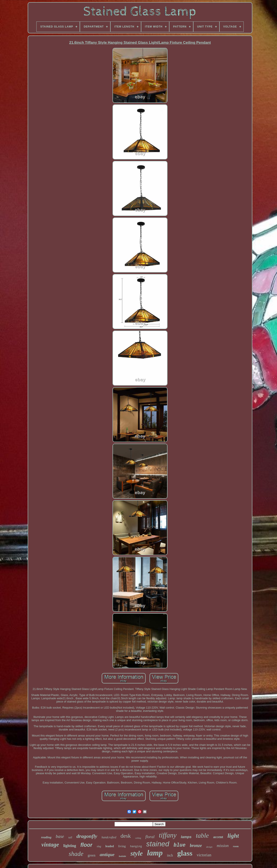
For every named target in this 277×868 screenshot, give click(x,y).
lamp (155, 853)
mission (223, 846)
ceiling (138, 838)
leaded (110, 846)
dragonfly (87, 836)
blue (180, 845)
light (233, 836)
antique (107, 854)
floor (86, 845)
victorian (204, 855)
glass (185, 853)
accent (218, 837)
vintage (50, 845)
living (122, 846)
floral (150, 837)
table (202, 835)
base (60, 836)
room (236, 846)
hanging (136, 846)
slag (99, 846)
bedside (122, 856)
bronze (196, 845)
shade (76, 854)
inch (170, 855)
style (137, 853)
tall (70, 837)
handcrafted (109, 837)
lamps (186, 837)
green (92, 855)
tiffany (168, 835)
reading (46, 837)
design (209, 847)
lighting (70, 846)
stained (158, 844)
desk (126, 836)
